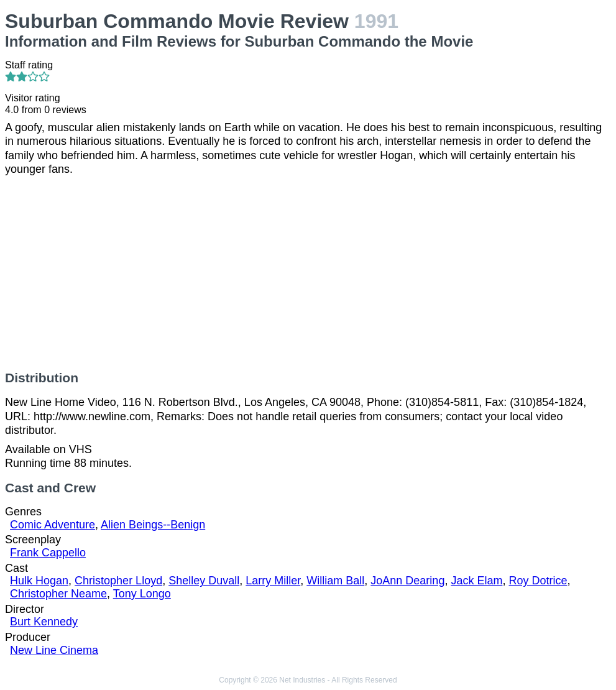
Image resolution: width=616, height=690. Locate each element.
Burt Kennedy (44, 622)
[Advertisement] (308, 274)
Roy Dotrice (538, 581)
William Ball (335, 581)
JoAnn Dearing (407, 581)
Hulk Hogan (39, 581)
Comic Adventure (53, 525)
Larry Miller (273, 581)
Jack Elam (476, 581)
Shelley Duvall (204, 581)
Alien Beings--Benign (153, 525)
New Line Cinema (54, 650)
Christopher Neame (58, 594)
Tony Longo (142, 594)
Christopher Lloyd (118, 581)
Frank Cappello (48, 553)
